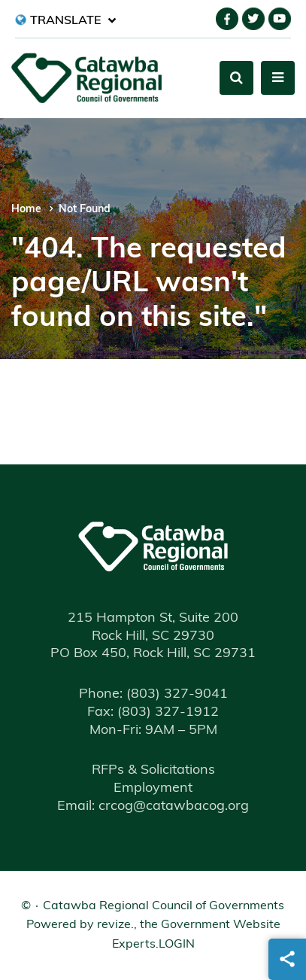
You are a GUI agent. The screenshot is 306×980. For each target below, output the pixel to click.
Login (177, 945)
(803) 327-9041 (153, 694)
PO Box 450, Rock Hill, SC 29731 (153, 654)
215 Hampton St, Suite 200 (153, 618)
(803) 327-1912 (153, 712)
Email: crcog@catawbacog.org (153, 807)
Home (26, 210)
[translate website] (66, 20)
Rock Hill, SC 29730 (153, 636)
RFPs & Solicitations (153, 770)
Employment (153, 788)
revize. (115, 925)
